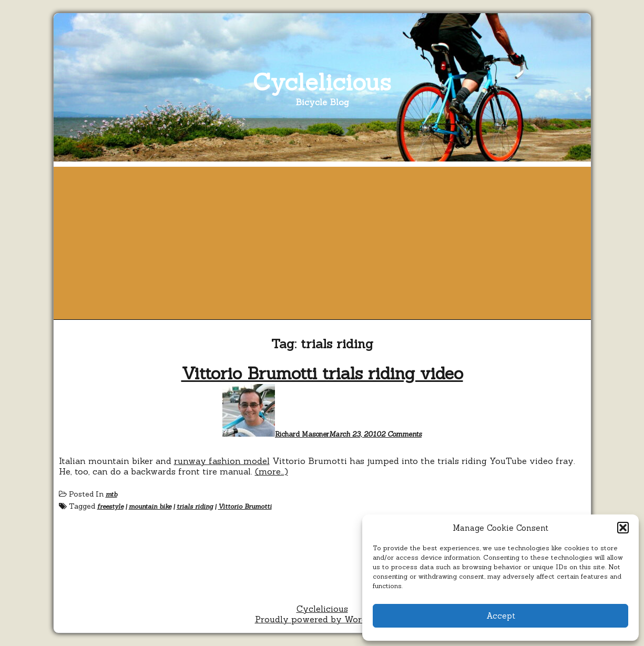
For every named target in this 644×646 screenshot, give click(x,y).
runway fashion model (222, 461)
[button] (623, 528)
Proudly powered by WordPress (322, 619)
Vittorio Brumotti (245, 506)
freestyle (110, 506)
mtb (111, 494)
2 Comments (401, 434)
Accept (501, 616)
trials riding (195, 506)
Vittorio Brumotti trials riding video (322, 373)
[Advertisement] (322, 240)
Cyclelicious (322, 82)
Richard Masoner (302, 434)
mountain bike (150, 506)
